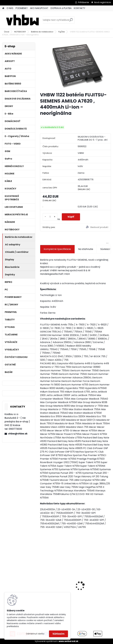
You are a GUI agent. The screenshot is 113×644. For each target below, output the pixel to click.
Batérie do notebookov (42, 32)
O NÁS (10, 8)
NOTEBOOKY (20, 32)
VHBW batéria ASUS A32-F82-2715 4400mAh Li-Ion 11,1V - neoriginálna (93, 578)
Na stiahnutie (86, 249)
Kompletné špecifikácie (57, 249)
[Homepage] (3, 8)
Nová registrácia (102, 2)
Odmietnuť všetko (35, 634)
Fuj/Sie (62, 32)
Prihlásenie (84, 2)
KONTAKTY (80, 8)
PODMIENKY (22, 8)
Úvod (7, 32)
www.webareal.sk (68, 641)
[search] (71, 21)
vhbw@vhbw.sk (18, 434)
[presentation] (42, 581)
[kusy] (50, 217)
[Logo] (22, 20)
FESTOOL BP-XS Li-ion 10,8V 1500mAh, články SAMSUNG (57, 585)
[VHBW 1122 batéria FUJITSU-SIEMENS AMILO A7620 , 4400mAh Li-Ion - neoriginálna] (75, 66)
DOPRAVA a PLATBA (61, 8)
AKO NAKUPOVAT (39, 8)
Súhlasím (58, 634)
